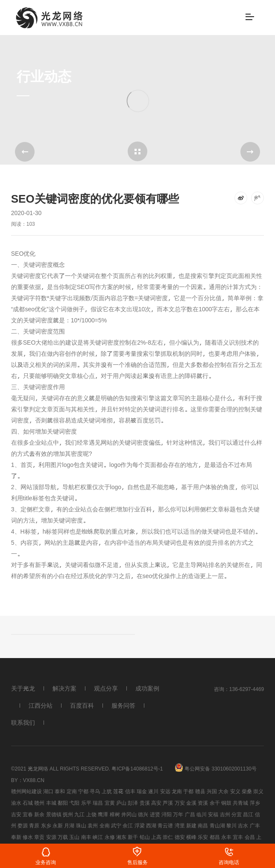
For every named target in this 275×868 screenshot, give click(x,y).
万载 (63, 830)
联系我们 (23, 722)
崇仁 (168, 830)
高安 (156, 799)
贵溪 (145, 799)
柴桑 (247, 788)
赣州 (39, 799)
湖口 (48, 788)
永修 (110, 830)
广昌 (190, 809)
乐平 (86, 799)
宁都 (83, 788)
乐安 (203, 830)
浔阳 (167, 809)
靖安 (23, 840)
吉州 (225, 809)
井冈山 (129, 809)
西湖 (151, 819)
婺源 (23, 819)
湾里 (180, 819)
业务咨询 (46, 862)
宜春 (28, 809)
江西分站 (41, 705)
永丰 (226, 830)
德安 (180, 830)
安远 (165, 788)
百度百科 (82, 705)
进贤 (155, 809)
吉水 (243, 819)
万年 (178, 809)
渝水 (16, 799)
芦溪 (168, 799)
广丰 (255, 819)
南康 (34, 840)
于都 (188, 788)
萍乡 (255, 799)
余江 (128, 819)
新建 (191, 819)
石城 (28, 799)
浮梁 (140, 819)
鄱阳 (63, 799)
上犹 (107, 788)
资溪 (203, 799)
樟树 (115, 809)
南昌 (203, 819)
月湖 (69, 819)
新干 (133, 830)
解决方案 (64, 688)
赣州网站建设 (26, 788)
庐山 (121, 799)
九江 (79, 809)
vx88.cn (34, 778)
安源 (51, 830)
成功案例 (147, 688)
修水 (28, 830)
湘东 (121, 830)
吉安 (16, 809)
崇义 (258, 788)
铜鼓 (226, 799)
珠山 (81, 819)
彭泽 (133, 799)
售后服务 (137, 862)
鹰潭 (103, 809)
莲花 (118, 788)
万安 (180, 799)
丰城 (51, 799)
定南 (72, 788)
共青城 (240, 799)
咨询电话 (229, 862)
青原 (34, 819)
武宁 (116, 819)
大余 (223, 788)
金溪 (191, 799)
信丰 (130, 788)
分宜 (237, 809)
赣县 (200, 788)
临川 (202, 809)
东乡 (46, 819)
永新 (58, 819)
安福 (213, 809)
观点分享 (106, 688)
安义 (235, 788)
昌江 (248, 809)
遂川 (153, 788)
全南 (105, 819)
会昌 (250, 830)
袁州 (93, 819)
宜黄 (110, 799)
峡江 (98, 830)
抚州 (68, 809)
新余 (39, 809)
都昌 (215, 830)
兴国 (212, 788)
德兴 (143, 809)
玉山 (74, 830)
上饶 (91, 809)
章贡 (39, 830)
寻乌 (95, 788)
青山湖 (217, 819)
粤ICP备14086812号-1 (137, 768)
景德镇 (54, 809)
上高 (156, 830)
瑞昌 (98, 799)
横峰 (191, 830)
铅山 (145, 830)
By (15, 778)
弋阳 (74, 799)
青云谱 (165, 819)
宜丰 (238, 830)
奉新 (16, 830)
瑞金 (142, 788)
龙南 (177, 788)
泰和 (60, 788)
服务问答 (123, 705)
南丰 (86, 830)
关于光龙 (23, 688)
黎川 (231, 819)
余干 (215, 799)
